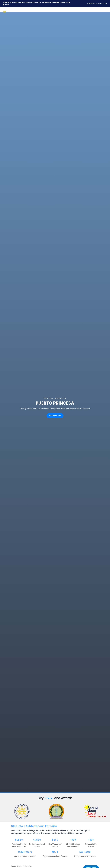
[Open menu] (4, 11)
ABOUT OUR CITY (55, 419)
